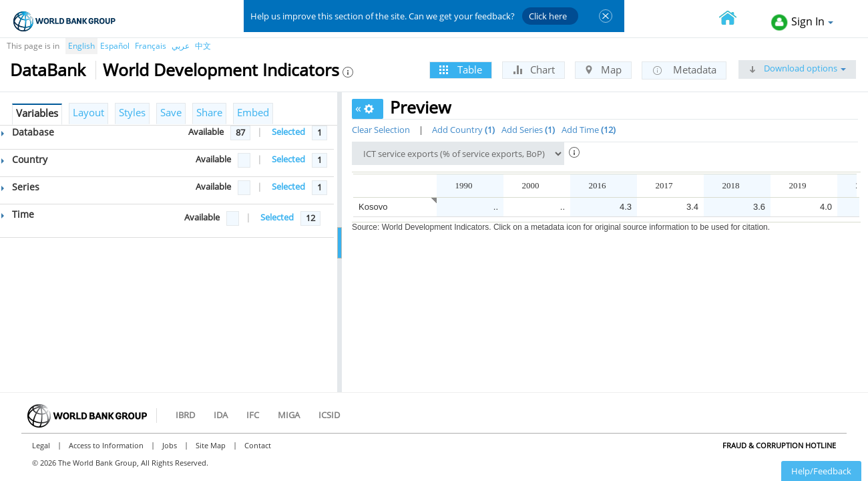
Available (206, 132)
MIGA (289, 415)
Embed (253, 112)
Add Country (463, 130)
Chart (533, 69)
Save (171, 112)
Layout (88, 112)
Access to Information (106, 445)
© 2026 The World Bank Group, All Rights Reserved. (120, 463)
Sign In (802, 22)
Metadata (684, 70)
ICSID (329, 415)
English (81, 46)
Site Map (211, 445)
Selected (288, 132)
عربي (181, 46)
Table (461, 69)
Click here (548, 16)
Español (115, 46)
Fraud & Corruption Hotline (779, 445)
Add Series (528, 130)
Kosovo (373, 207)
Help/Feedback (821, 471)
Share (209, 112)
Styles (132, 112)
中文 (203, 46)
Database (28, 132)
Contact (258, 445)
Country (24, 159)
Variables (37, 113)
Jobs (170, 445)
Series (20, 187)
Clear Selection (381, 130)
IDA (221, 415)
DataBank (48, 69)
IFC (253, 415)
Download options (797, 68)
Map (603, 69)
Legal (41, 445)
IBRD (185, 415)
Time (18, 214)
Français (151, 46)
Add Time (589, 130)
